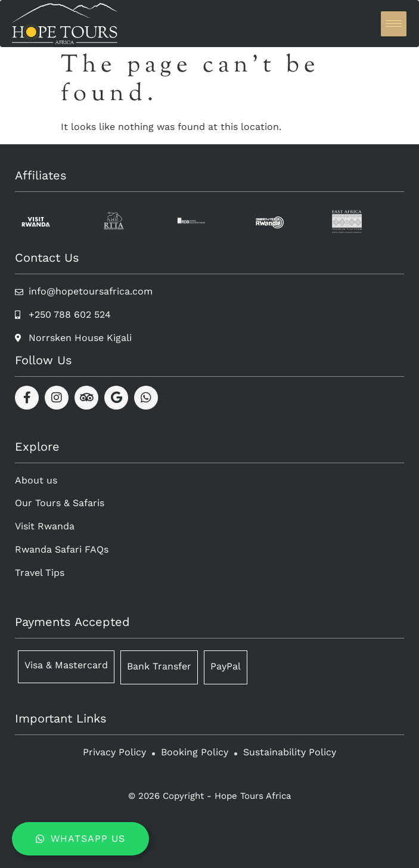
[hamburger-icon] (394, 24)
